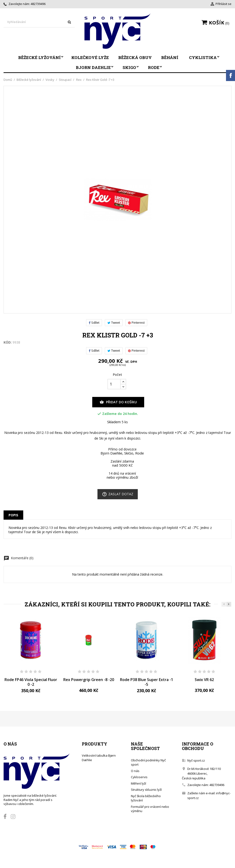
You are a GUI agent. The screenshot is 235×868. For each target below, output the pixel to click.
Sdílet (94, 323)
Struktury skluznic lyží (146, 790)
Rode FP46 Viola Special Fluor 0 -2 (31, 682)
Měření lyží (138, 783)
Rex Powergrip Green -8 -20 (89, 680)
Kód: (8, 342)
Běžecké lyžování (39, 57)
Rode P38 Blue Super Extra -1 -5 (147, 682)
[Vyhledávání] (39, 22)
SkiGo (129, 67)
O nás (135, 771)
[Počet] (114, 384)
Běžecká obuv (135, 57)
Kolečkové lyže (90, 57)
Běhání (170, 57)
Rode (154, 67)
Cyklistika (203, 57)
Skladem (114, 422)
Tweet (114, 323)
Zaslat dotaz (118, 494)
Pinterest (136, 323)
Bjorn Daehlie (93, 67)
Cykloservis (139, 777)
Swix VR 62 (204, 680)
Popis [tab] (13, 515)
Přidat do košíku (118, 402)
